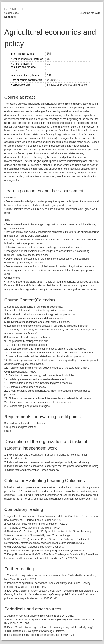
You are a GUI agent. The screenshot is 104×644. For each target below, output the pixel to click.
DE (18, 9)
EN (10, 9)
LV (6, 9)
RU (14, 9)
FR (22, 9)
